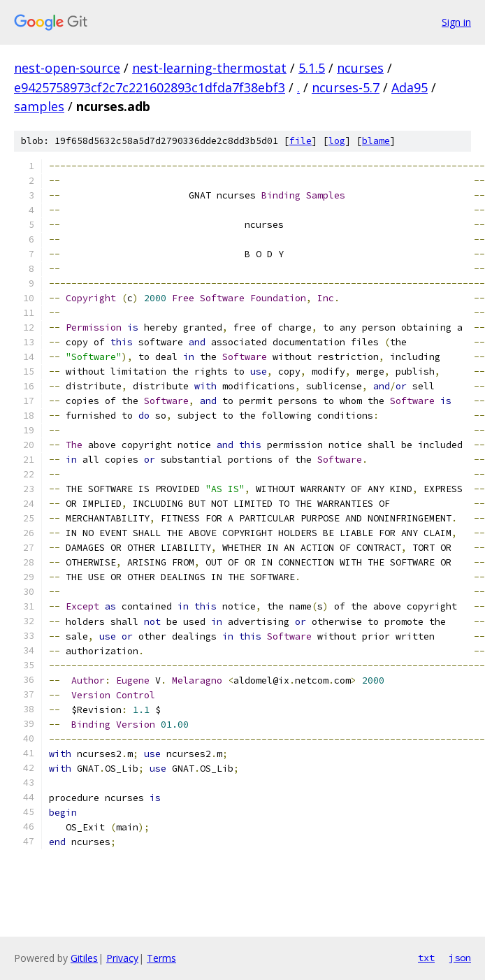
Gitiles (84, 958)
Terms (161, 958)
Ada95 (410, 87)
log (337, 141)
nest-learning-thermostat (209, 68)
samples (39, 106)
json (460, 958)
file (301, 141)
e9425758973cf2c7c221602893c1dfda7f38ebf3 (150, 87)
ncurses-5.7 (346, 87)
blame (376, 141)
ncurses (360, 68)
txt (426, 958)
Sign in (456, 22)
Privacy (122, 958)
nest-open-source (67, 68)
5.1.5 (312, 68)
